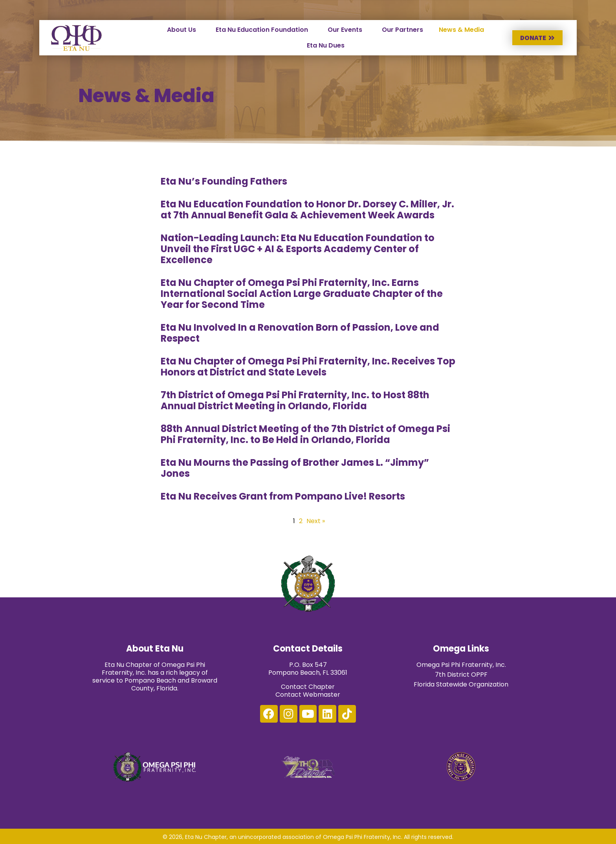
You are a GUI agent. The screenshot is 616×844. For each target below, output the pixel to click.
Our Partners (402, 30)
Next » (316, 521)
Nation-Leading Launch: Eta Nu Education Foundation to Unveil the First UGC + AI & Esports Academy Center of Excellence (298, 249)
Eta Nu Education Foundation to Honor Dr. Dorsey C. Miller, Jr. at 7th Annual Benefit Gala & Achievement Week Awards (307, 210)
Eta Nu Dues (326, 45)
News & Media (461, 30)
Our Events (345, 30)
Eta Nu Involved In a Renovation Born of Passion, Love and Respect (300, 333)
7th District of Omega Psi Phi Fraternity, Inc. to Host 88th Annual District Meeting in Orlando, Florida (295, 400)
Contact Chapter (308, 687)
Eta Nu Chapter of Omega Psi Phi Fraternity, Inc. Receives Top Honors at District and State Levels (308, 367)
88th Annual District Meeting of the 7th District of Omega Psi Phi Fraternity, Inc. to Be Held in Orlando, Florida (305, 434)
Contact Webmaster (308, 695)
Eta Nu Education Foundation (262, 30)
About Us (181, 30)
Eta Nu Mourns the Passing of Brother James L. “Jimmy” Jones (295, 468)
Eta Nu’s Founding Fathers (224, 181)
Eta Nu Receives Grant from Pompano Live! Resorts (283, 496)
